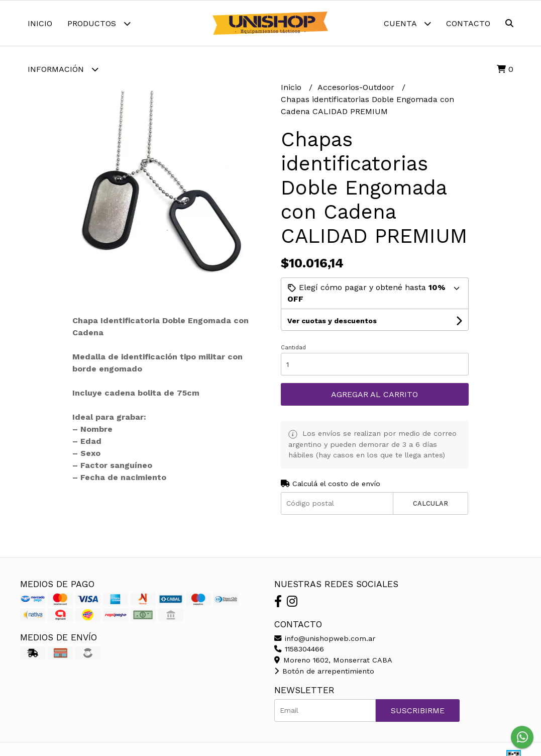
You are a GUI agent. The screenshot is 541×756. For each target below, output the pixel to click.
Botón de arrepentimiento (324, 671)
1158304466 (299, 649)
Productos (99, 23)
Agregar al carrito (374, 394)
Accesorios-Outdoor (357, 87)
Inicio (40, 23)
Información (63, 69)
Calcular (430, 503)
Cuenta (407, 23)
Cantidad (293, 348)
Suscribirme (418, 711)
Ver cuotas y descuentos (332, 321)
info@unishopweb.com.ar (325, 638)
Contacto (468, 23)
